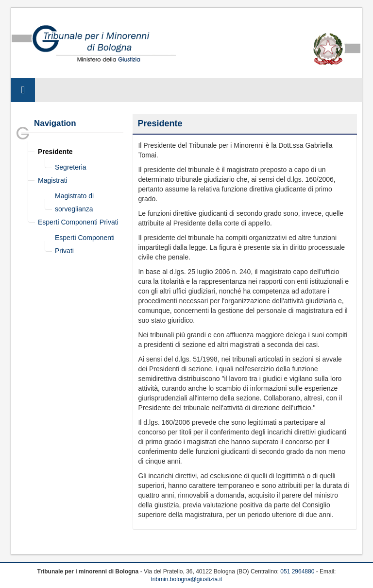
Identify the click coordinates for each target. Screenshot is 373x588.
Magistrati (53, 180)
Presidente (55, 152)
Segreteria (71, 167)
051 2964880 (297, 571)
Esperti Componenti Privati (78, 222)
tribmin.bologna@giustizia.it (187, 579)
